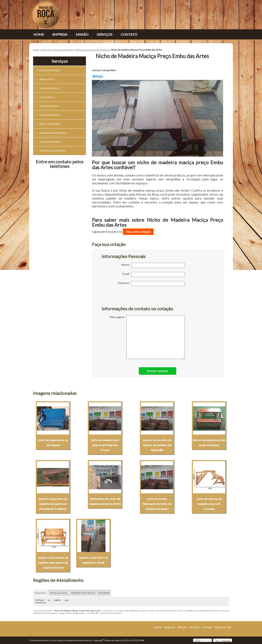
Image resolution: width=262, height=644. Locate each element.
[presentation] (128, 298)
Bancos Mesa (47, 79)
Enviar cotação (158, 371)
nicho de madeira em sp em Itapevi (53, 443)
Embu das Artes (59, 593)
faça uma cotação (138, 232)
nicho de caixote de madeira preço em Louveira (209, 504)
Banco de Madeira (50, 70)
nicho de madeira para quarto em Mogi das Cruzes (105, 445)
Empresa (60, 34)
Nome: (153, 265)
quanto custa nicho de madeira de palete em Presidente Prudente (53, 504)
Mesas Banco (47, 97)
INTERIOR (104, 593)
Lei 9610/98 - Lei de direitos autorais (104, 613)
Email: (154, 274)
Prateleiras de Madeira (52, 151)
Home (39, 34)
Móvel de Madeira (50, 115)
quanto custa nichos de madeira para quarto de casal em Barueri (53, 563)
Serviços (105, 34)
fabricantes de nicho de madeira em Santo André (105, 501)
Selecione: (41, 593)
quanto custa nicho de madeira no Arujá (93, 560)
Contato (129, 34)
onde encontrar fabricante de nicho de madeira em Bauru (157, 504)
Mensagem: (147, 337)
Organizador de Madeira (53, 133)
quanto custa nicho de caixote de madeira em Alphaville (157, 445)
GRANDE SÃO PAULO (83, 593)
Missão (82, 34)
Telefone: (151, 284)
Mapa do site (223, 627)
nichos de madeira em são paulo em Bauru (209, 443)
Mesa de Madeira (49, 88)
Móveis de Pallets (50, 106)
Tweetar (98, 76)
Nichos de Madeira (50, 124)
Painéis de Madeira (50, 142)
